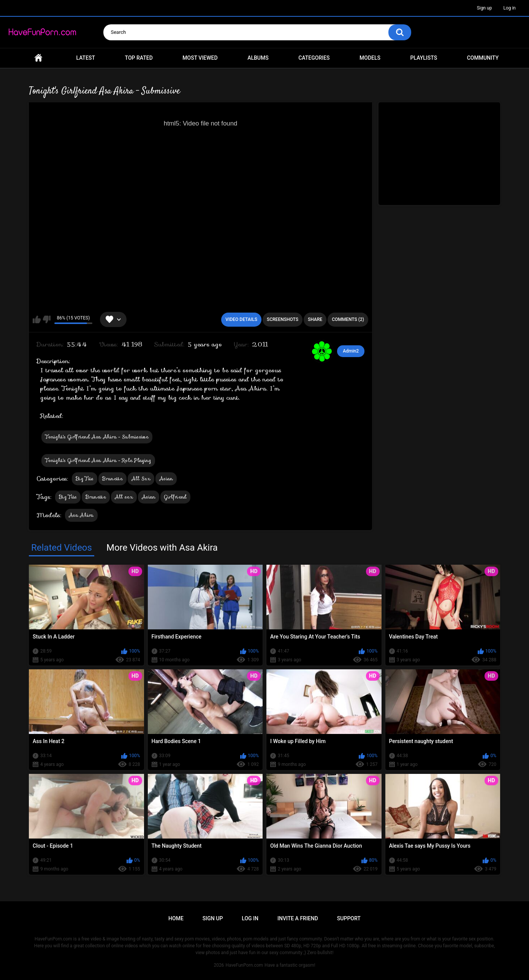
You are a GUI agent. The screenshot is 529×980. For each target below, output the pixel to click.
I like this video (37, 319)
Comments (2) (348, 319)
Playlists (424, 58)
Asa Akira (81, 515)
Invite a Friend (298, 918)
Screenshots (283, 319)
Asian (166, 479)
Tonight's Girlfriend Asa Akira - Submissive (97, 437)
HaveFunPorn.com (244, 965)
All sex (124, 497)
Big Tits (85, 479)
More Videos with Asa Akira (162, 548)
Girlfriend (175, 497)
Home (38, 58)
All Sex (141, 479)
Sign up (485, 8)
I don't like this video (47, 319)
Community (483, 58)
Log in (509, 8)
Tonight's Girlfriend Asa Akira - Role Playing (98, 460)
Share (315, 319)
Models (370, 58)
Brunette (112, 479)
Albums (258, 58)
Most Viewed (200, 58)
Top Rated (139, 58)
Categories (314, 58)
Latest (86, 58)
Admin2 (351, 351)
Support (349, 918)
